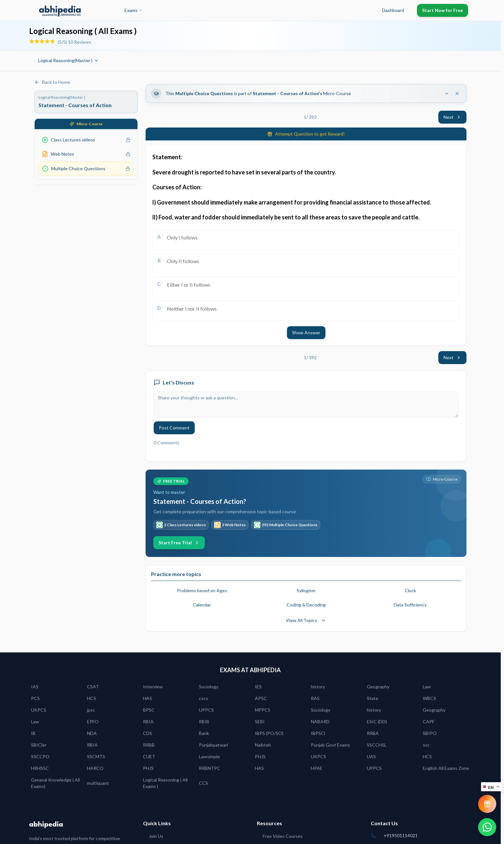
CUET (149, 756)
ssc (426, 745)
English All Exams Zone (446, 768)
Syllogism (306, 590)
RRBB (149, 745)
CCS (203, 783)
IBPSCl (318, 733)
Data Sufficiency (410, 605)
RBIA (148, 722)
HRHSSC (40, 768)
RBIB (204, 722)
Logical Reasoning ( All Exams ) (165, 783)
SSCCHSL (377, 745)
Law (427, 687)
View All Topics (306, 620)
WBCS (429, 698)
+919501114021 (401, 835)
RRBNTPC (210, 768)
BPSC (149, 710)
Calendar (202, 605)
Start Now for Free (443, 10)
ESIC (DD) (377, 722)
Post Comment (174, 428)
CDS (148, 733)
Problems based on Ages (202, 590)
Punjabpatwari (214, 745)
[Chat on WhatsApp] (487, 827)
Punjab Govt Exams (330, 745)
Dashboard (393, 10)
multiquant (98, 783)
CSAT (93, 687)
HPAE (317, 768)
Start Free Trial (179, 543)
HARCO (95, 768)
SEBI (260, 722)
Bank (204, 733)
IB (33, 733)
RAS (315, 698)
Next (452, 117)
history (318, 687)
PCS (35, 698)
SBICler (39, 745)
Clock (410, 590)
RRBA (373, 733)
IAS (35, 687)
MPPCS (263, 710)
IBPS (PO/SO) (269, 733)
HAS (148, 698)
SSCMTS (96, 756)
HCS (92, 698)
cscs (203, 698)
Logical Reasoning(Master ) (69, 60)
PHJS (260, 756)
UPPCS (206, 710)
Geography (378, 687)
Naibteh (263, 745)
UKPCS (39, 710)
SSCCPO (40, 756)
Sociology (209, 687)
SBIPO (430, 733)
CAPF (429, 722)
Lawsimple (209, 756)
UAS (371, 756)
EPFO (93, 722)
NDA (92, 733)
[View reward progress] (487, 804)
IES (258, 687)
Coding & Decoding (306, 605)
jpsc (91, 710)
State (373, 698)
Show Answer (306, 333)
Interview (153, 687)
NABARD (320, 722)
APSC (261, 698)
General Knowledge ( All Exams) (55, 783)
